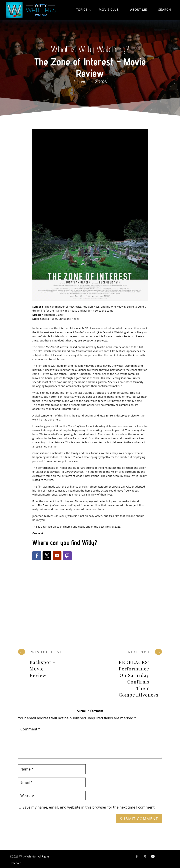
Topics (82, 10)
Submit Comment (139, 819)
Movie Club (109, 10)
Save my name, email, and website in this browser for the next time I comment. (89, 807)
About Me (138, 10)
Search (165, 10)
